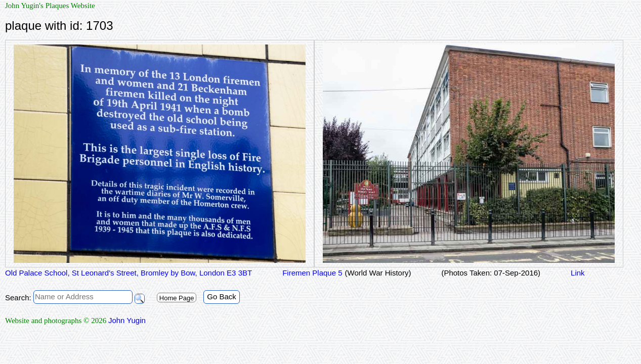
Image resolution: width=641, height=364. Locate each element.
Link (578, 273)
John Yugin (127, 320)
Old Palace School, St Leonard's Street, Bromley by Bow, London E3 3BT (129, 273)
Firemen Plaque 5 (312, 273)
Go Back (222, 297)
